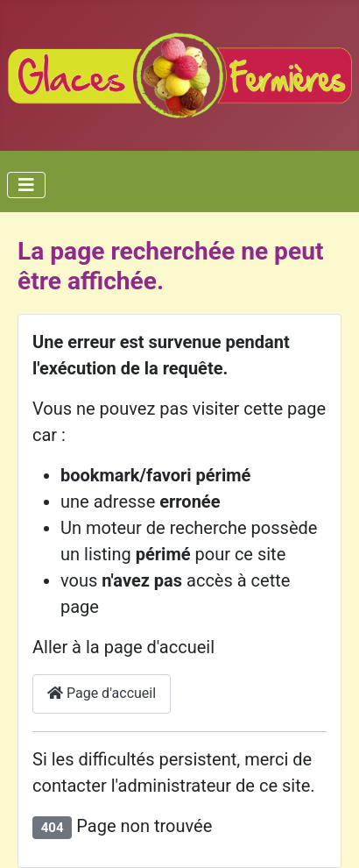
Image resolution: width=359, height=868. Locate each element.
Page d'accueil (102, 693)
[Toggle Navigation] (26, 185)
